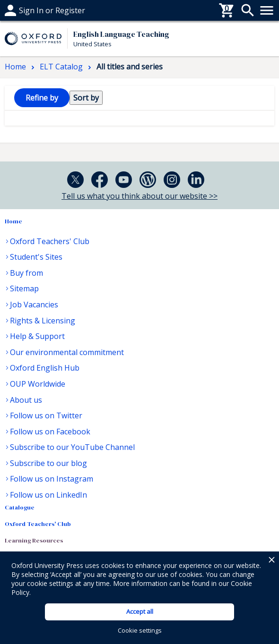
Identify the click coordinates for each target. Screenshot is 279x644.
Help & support (32, 10)
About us (26, 400)
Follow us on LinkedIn (48, 495)
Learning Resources (34, 540)
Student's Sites (36, 257)
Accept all (140, 611)
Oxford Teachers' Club (50, 241)
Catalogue (20, 507)
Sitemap (24, 288)
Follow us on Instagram (52, 479)
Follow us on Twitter (46, 415)
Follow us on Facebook (50, 432)
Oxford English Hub (45, 368)
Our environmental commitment (67, 352)
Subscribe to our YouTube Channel (72, 447)
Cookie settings (140, 630)
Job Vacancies (34, 305)
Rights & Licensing (43, 321)
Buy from (26, 273)
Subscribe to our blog (48, 463)
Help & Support (37, 336)
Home (13, 221)
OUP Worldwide (38, 384)
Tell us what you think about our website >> (139, 196)
